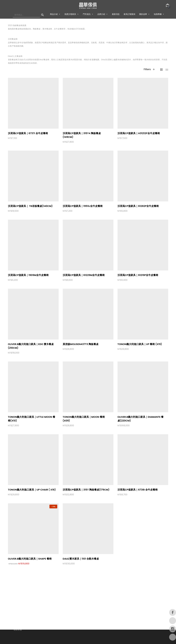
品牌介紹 (103, 14)
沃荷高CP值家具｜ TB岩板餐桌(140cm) (30, 206)
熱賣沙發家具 (72, 14)
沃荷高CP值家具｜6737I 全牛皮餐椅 (28, 133)
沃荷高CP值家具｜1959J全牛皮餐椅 (83, 206)
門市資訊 (88, 14)
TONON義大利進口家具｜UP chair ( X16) (32, 490)
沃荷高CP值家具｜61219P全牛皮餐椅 (138, 275)
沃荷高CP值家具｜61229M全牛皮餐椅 (84, 275)
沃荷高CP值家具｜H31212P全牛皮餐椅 (139, 133)
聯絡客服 (18, 630)
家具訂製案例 (129, 14)
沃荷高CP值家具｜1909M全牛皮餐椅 (28, 275)
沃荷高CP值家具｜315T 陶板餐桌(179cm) (86, 490)
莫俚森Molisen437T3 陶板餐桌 (81, 344)
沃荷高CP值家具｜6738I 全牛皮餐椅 (138, 490)
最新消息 (116, 14)
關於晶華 (144, 14)
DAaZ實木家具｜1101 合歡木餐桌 (81, 559)
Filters (149, 69)
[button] (59, 14)
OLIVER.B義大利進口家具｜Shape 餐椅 (30, 559)
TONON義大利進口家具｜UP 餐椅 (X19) (140, 344)
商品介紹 (55, 14)
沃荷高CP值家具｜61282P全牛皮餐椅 (138, 206)
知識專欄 (159, 14)
